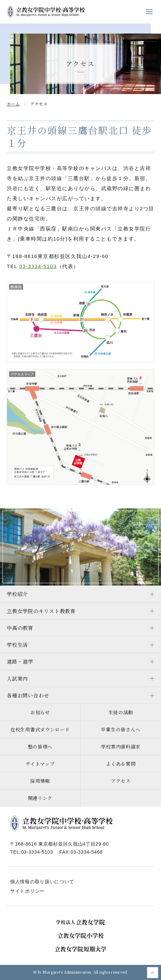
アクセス (121, 781)
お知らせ (40, 712)
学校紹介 (17, 594)
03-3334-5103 (38, 266)
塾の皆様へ (40, 747)
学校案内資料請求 (121, 747)
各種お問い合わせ (28, 695)
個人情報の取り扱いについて (42, 882)
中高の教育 (20, 628)
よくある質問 (121, 764)
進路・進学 (20, 661)
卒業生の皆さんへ (121, 729)
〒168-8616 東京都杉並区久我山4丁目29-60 (59, 844)
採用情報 (40, 781)
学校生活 (17, 645)
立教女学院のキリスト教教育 (41, 611)
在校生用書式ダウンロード (40, 729)
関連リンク (40, 798)
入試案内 (17, 678)
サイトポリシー (27, 891)
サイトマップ (40, 764)
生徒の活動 (121, 712)
